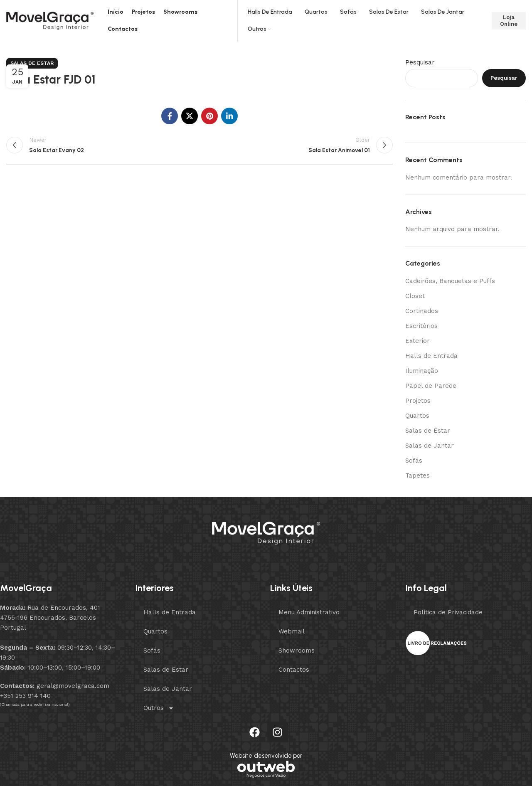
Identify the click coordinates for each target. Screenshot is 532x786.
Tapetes (417, 476)
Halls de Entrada (431, 356)
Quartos (417, 416)
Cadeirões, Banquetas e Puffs (450, 281)
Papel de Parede (431, 386)
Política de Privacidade (448, 612)
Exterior (417, 341)
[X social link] (190, 116)
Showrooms (297, 650)
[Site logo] (50, 20)
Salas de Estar (32, 63)
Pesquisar (420, 62)
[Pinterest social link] (209, 116)
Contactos (294, 670)
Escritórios (421, 326)
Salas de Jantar (430, 446)
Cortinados (422, 311)
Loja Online (509, 21)
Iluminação (422, 371)
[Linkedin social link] (229, 116)
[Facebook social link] (170, 116)
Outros (159, 708)
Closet (415, 296)
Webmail (292, 631)
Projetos (418, 401)
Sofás (414, 461)
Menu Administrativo (309, 612)
